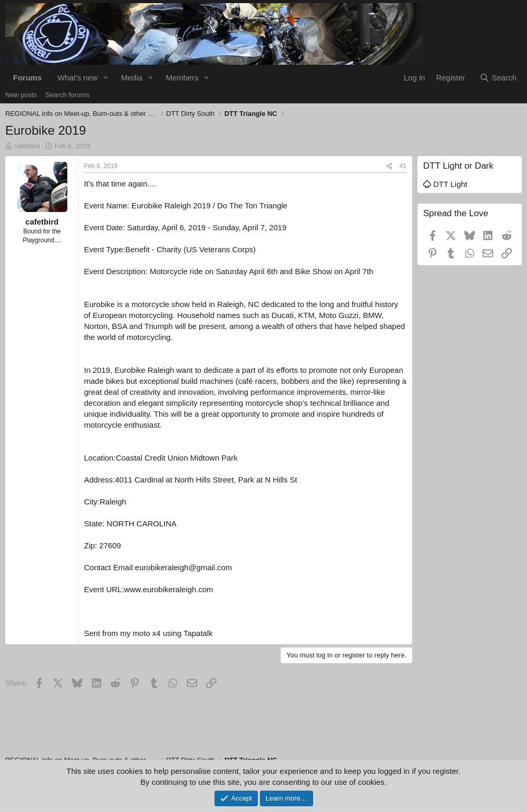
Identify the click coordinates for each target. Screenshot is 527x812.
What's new (77, 78)
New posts (21, 95)
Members (182, 78)
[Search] (498, 78)
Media (132, 78)
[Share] (389, 166)
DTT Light (445, 184)
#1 (403, 166)
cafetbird (27, 146)
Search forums (68, 95)
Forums (27, 78)
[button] (106, 78)
